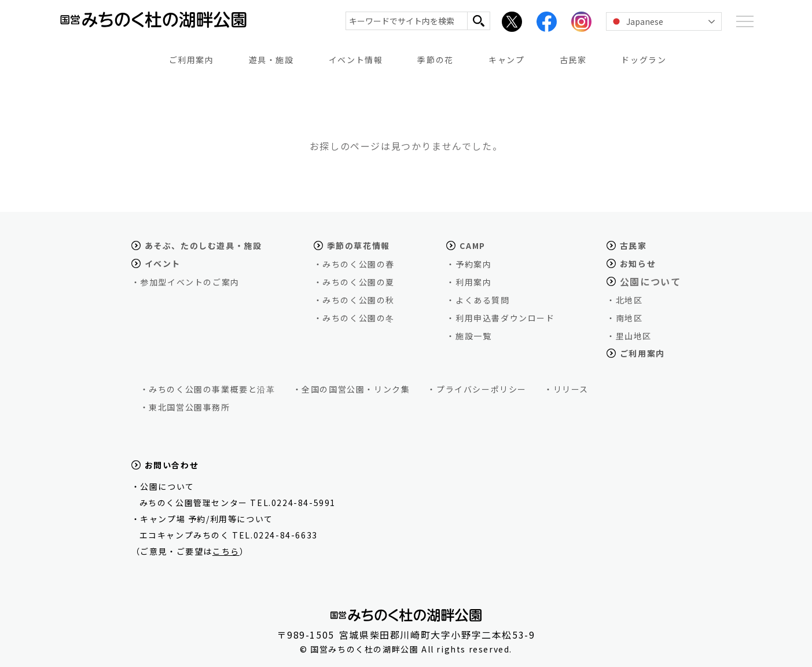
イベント (163, 263)
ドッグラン (644, 60)
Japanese (636, 21)
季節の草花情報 (359, 245)
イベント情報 (356, 60)
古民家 (573, 60)
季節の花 (435, 60)
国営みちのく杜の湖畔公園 (146, 26)
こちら (226, 551)
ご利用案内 (192, 60)
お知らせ (638, 263)
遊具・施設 (271, 60)
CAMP (472, 245)
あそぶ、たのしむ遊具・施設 (203, 245)
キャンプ (506, 60)
